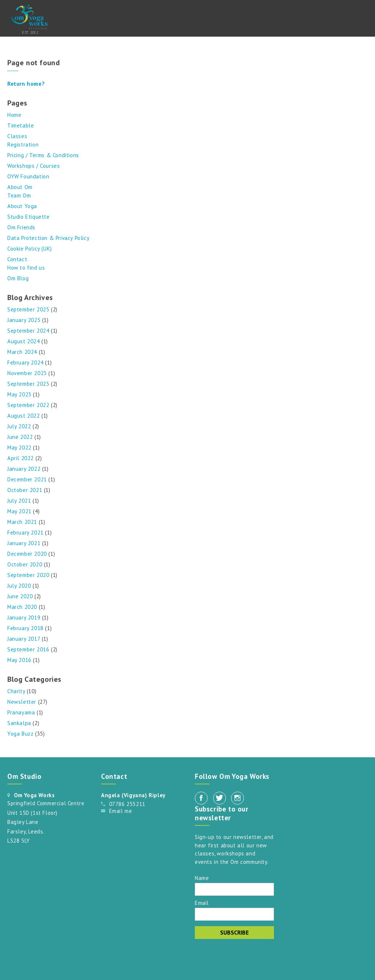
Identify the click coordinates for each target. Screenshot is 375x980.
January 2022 (24, 469)
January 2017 (24, 639)
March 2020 (22, 607)
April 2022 (21, 458)
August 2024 (24, 341)
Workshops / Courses (34, 166)
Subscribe (234, 932)
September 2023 (28, 384)
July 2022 (19, 426)
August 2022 (24, 416)
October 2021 (25, 490)
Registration (23, 145)
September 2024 (28, 331)
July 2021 (19, 501)
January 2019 (24, 617)
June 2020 (20, 596)
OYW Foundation (28, 176)
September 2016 (28, 649)
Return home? (26, 84)
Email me (121, 811)
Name (202, 878)
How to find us (26, 268)
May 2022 (19, 448)
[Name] (234, 889)
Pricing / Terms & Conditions (43, 155)
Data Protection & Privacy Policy (48, 238)
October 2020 (25, 564)
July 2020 (19, 586)
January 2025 (24, 320)
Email (202, 903)
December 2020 (27, 554)
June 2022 (20, 437)
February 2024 (25, 363)
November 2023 (27, 373)
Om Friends (21, 227)
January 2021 (24, 543)
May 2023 (19, 394)
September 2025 (28, 309)
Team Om (19, 195)
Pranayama (21, 712)
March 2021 (22, 522)
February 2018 (25, 628)
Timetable (21, 125)
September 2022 (28, 405)
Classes (17, 136)
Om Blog (18, 278)
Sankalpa (19, 723)
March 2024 (22, 352)
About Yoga (22, 206)
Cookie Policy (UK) (30, 249)
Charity (16, 691)
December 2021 (27, 479)
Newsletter (22, 702)
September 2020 (28, 575)
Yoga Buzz (20, 734)
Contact (17, 259)
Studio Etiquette (29, 217)
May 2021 (19, 511)
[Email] (234, 914)
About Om (20, 187)
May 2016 (19, 660)
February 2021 (25, 532)
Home (14, 115)
